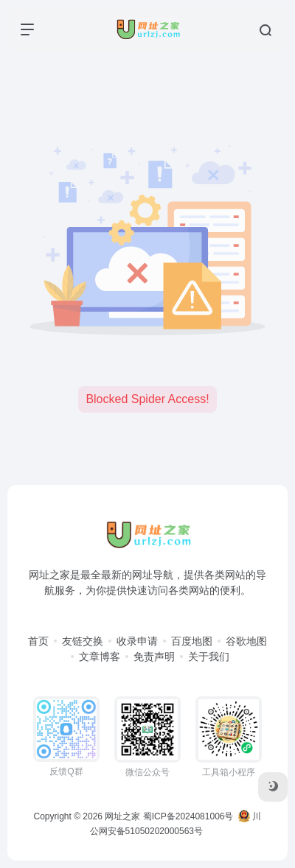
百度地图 (192, 641)
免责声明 (154, 657)
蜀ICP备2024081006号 (188, 816)
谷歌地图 (246, 641)
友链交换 (83, 641)
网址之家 (122, 816)
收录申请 (137, 641)
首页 (38, 641)
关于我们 (209, 657)
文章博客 (100, 657)
